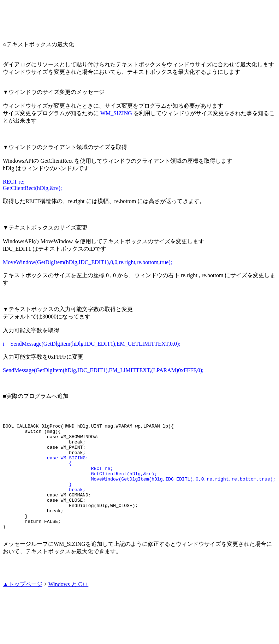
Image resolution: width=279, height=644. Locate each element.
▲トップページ (23, 605)
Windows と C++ (68, 605)
